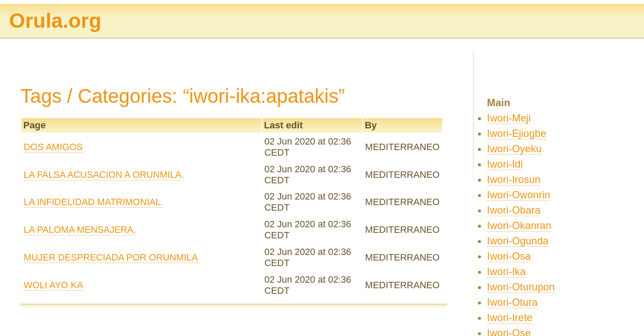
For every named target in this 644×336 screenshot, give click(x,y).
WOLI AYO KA (53, 285)
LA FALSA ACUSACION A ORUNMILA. (104, 175)
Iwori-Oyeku (514, 149)
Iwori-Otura (512, 302)
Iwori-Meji (509, 118)
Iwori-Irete (510, 317)
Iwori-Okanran (519, 225)
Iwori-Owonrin (519, 195)
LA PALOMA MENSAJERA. (80, 230)
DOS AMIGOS (53, 147)
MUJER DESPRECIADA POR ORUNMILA (111, 257)
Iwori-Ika (506, 271)
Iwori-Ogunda (518, 241)
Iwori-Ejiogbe (517, 133)
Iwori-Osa (509, 256)
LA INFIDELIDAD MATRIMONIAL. (93, 202)
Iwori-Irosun (514, 179)
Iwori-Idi (505, 164)
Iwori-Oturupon (521, 287)
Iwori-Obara (514, 210)
